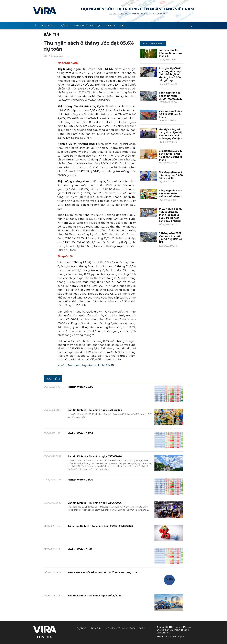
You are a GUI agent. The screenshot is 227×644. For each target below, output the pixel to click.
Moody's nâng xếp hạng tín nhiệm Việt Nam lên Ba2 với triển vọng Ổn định (171, 134)
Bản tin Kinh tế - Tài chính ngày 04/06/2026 (95, 410)
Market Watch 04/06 (80, 387)
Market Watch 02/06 (80, 480)
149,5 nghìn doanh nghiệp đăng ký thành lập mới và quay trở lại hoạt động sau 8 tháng (170, 215)
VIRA (45, 11)
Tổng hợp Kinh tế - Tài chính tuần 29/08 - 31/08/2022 (170, 194)
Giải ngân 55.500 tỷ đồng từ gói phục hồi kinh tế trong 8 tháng (171, 155)
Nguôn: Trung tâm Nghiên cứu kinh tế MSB (86, 365)
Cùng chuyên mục (153, 44)
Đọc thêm (53, 379)
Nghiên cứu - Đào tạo (87, 26)
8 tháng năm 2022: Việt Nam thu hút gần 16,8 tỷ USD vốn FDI (171, 238)
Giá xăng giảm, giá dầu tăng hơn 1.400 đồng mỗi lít (171, 175)
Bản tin (111, 26)
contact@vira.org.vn (174, 637)
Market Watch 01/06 (80, 549)
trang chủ (36, 25)
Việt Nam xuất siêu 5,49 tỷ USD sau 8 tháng (170, 114)
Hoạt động (48, 26)
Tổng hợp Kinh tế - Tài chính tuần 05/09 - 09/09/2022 (171, 96)
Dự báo (64, 26)
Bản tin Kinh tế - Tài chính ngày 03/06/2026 (95, 456)
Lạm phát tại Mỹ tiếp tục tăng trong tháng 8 (171, 53)
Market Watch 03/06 (80, 433)
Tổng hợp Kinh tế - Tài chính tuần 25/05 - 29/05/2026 (100, 526)
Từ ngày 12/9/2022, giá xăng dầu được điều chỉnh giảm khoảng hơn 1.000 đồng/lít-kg (170, 74)
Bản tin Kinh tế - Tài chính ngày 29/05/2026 (95, 596)
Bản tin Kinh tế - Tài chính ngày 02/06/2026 (95, 503)
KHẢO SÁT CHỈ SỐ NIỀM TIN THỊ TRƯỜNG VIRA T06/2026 (102, 573)
